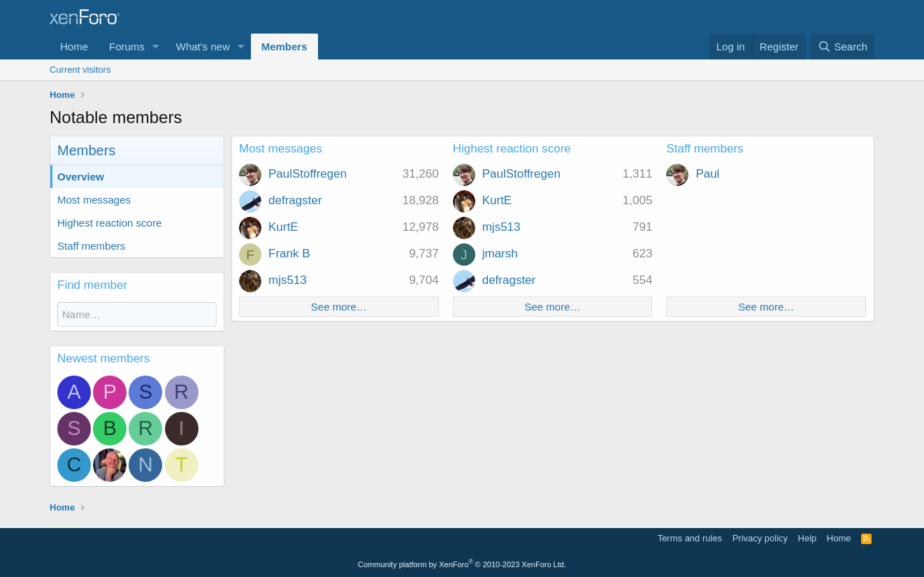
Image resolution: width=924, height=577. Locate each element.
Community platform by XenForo (462, 564)
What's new (203, 47)
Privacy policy (760, 538)
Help (808, 538)
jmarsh (500, 254)
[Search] (843, 47)
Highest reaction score (109, 223)
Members (284, 47)
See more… (339, 307)
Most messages (94, 200)
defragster (295, 200)
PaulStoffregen (308, 174)
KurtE (283, 227)
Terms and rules (690, 538)
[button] (156, 47)
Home (74, 47)
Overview (81, 177)
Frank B (289, 254)
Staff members (91, 246)
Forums (127, 47)
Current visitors (80, 70)
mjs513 (288, 280)
